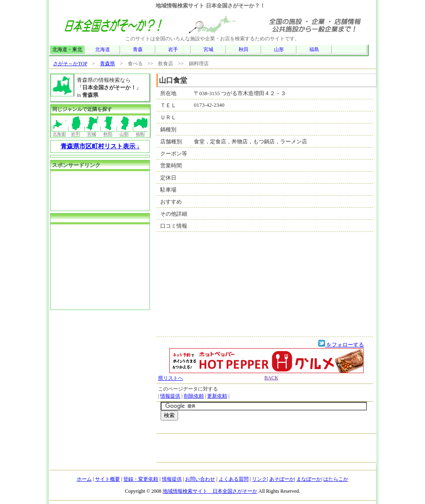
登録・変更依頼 (141, 479)
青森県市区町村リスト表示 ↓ (100, 146)
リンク (259, 479)
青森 (138, 49)
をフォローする (341, 345)
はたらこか (336, 479)
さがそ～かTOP (70, 64)
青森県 (107, 64)
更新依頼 (217, 396)
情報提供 (170, 396)
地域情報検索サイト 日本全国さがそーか (210, 491)
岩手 (173, 49)
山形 (279, 49)
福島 (314, 49)
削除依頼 (194, 396)
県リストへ (171, 378)
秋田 (244, 49)
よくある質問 (234, 479)
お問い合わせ (200, 479)
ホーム (84, 479)
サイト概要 (107, 479)
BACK (271, 378)
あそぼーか (282, 479)
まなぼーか (309, 479)
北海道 (103, 49)
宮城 (208, 49)
